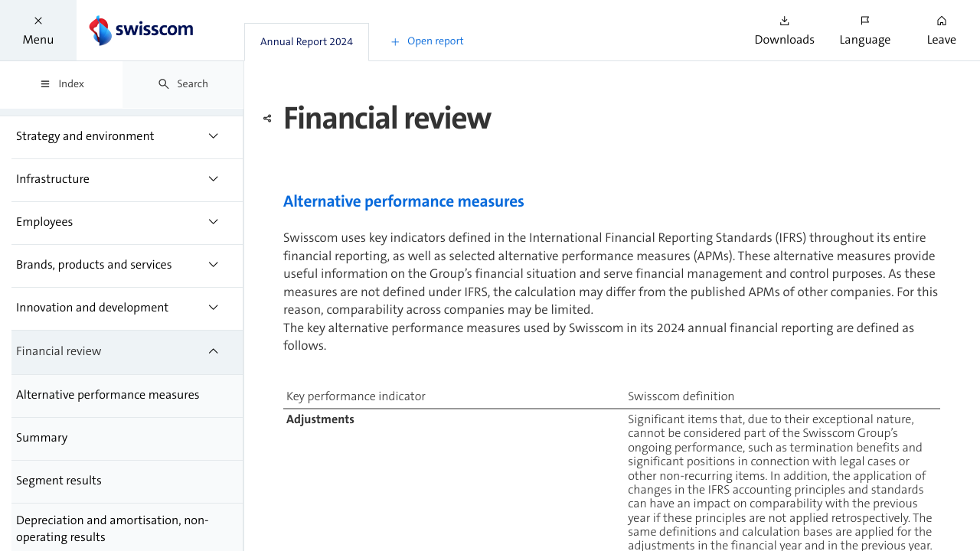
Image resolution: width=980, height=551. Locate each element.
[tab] (307, 42)
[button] (38, 30)
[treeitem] (127, 138)
